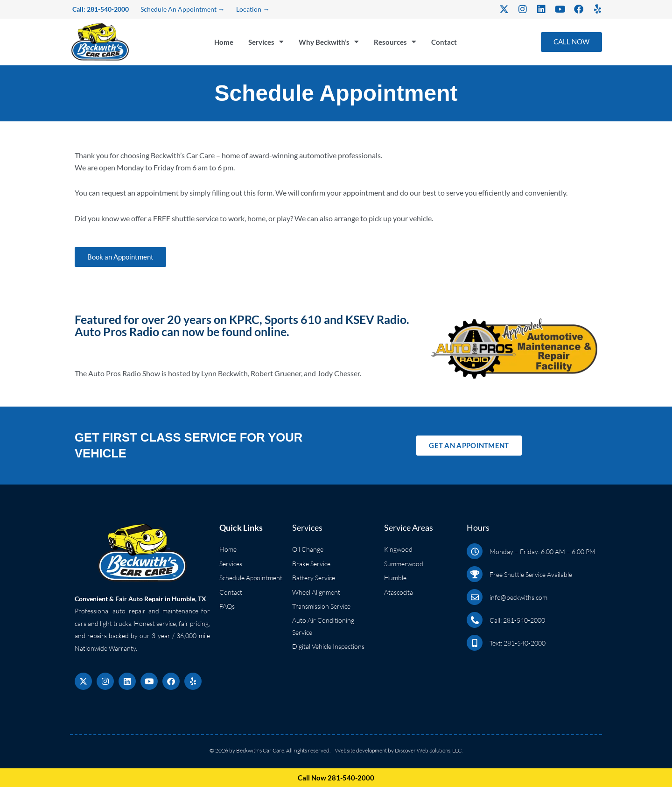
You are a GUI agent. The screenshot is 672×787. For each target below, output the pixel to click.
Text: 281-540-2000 (518, 643)
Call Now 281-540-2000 (336, 777)
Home (222, 46)
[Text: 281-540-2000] (475, 643)
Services (266, 46)
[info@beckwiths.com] (475, 597)
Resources (401, 46)
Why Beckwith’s (332, 46)
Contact (451, 46)
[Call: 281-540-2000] (475, 620)
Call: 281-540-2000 (517, 620)
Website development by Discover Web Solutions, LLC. (399, 750)
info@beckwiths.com (518, 597)
